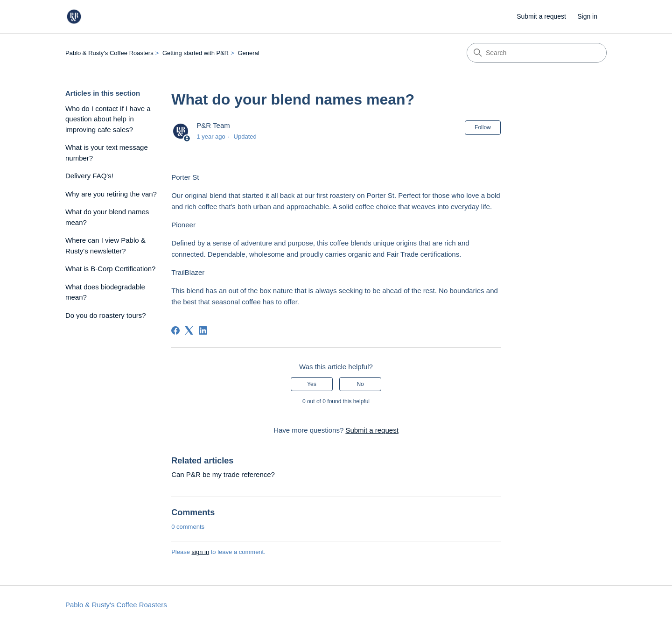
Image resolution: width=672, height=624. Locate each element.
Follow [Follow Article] (483, 127)
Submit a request (541, 16)
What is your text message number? (107, 153)
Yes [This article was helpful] (312, 384)
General (248, 53)
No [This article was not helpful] (360, 384)
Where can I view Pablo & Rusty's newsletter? (105, 245)
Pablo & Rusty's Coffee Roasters (109, 53)
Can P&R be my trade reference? (223, 474)
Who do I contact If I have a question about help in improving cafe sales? (108, 119)
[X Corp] (189, 330)
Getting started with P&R (196, 53)
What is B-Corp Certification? (110, 269)
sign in (201, 552)
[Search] (537, 53)
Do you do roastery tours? (106, 315)
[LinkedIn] (203, 330)
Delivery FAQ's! (89, 176)
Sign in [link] (587, 16)
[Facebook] (175, 330)
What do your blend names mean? (107, 217)
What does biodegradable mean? (105, 292)
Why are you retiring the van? (111, 194)
